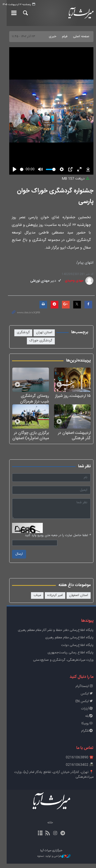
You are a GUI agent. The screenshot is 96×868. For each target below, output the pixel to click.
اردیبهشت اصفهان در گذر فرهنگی (71, 440)
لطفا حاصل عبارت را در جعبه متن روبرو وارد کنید (58, 540)
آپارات (87, 713)
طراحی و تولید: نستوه (51, 861)
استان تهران (44, 333)
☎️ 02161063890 (80, 762)
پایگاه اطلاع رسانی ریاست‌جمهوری (71, 657)
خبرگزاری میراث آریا (80, 13)
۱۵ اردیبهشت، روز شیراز (73, 398)
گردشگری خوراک (41, 341)
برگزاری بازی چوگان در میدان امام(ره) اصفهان (27, 440)
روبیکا (87, 728)
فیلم (65, 37)
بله (89, 721)
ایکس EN (84, 706)
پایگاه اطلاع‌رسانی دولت (77, 650)
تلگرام (87, 736)
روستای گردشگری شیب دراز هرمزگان (27, 401)
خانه (47, 827)
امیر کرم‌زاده (55, 600)
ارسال (12, 559)
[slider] (18, 169)
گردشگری (23, 333)
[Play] (8, 169)
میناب (37, 600)
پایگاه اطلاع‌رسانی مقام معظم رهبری (69, 642)
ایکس (87, 698)
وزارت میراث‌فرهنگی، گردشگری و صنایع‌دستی (63, 665)
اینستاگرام (84, 691)
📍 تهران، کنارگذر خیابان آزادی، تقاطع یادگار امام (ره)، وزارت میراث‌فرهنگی (54, 779)
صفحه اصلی (81, 37)
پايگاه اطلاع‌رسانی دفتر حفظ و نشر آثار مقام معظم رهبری (56, 635)
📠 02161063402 (80, 769)
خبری (53, 37)
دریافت (76, 179)
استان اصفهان (79, 600)
